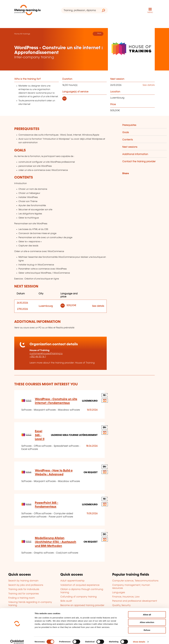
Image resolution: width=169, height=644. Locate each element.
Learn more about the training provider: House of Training (62, 363)
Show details (139, 639)
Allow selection (147, 619)
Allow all (147, 612)
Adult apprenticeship (72, 581)
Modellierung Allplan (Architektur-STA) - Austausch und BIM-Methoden (56, 542)
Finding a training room (22, 598)
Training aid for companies (24, 594)
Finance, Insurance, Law (126, 597)
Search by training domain (23, 581)
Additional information (135, 154)
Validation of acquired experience (80, 585)
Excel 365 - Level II (40, 435)
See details (149, 85)
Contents (128, 140)
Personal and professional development (135, 601)
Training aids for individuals (24, 589)
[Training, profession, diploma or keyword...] (80, 10)
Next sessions (130, 147)
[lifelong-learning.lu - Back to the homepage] (27, 11)
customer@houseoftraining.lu (46, 354)
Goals (126, 133)
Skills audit (66, 601)
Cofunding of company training (78, 597)
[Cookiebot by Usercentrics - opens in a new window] (17, 639)
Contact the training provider (139, 162)
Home (17, 34)
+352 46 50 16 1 (38, 357)
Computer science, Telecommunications (135, 581)
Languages (119, 593)
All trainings (25, 34)
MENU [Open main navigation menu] (150, 12)
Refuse (147, 627)
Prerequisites (129, 125)
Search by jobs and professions (26, 585)
